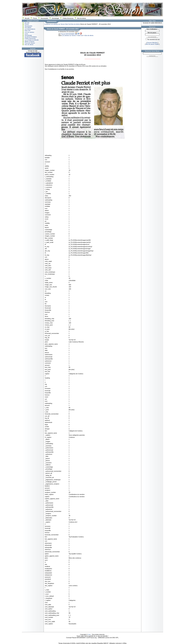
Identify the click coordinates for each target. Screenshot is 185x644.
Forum (35, 18)
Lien (89, 634)
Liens (26, 34)
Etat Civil (27, 31)
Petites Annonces (68, 18)
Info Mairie (28, 27)
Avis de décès (81, 18)
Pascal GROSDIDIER (68, 34)
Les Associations (30, 29)
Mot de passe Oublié (152, 44)
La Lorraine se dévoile (32, 40)
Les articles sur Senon (58, 24)
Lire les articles (29, 32)
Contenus (47, 24)
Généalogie (55, 18)
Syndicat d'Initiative (31, 37)
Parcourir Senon (30, 43)
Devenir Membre (152, 43)
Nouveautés (44, 18)
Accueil (27, 18)
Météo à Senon (29, 41)
